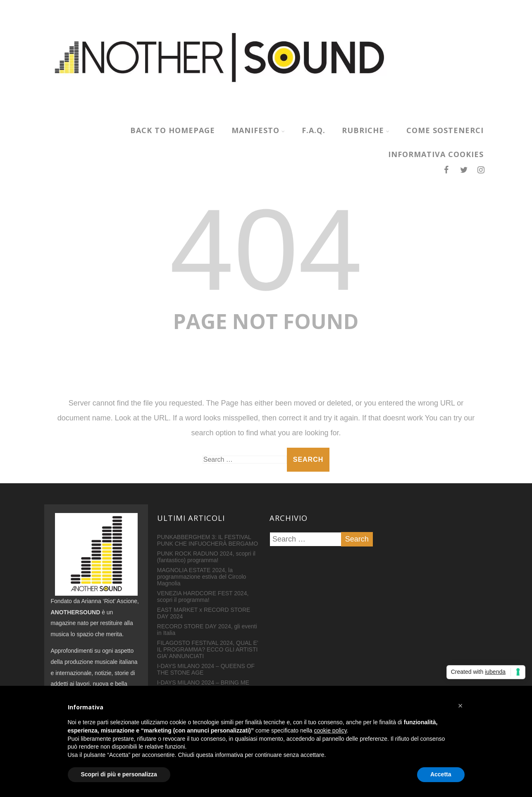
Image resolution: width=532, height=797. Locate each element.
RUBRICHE (366, 130)
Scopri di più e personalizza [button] (119, 774)
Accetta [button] (441, 774)
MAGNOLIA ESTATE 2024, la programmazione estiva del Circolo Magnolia (202, 577)
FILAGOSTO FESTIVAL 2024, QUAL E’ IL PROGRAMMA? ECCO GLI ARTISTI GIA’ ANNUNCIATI (208, 649)
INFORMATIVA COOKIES (436, 154)
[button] (460, 706)
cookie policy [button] (330, 730)
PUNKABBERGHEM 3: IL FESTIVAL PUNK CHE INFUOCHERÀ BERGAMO (208, 540)
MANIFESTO (258, 130)
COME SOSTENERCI (445, 130)
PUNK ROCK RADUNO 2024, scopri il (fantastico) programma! (206, 557)
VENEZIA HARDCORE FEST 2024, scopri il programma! (203, 597)
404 (266, 250)
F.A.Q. (314, 130)
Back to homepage (173, 130)
